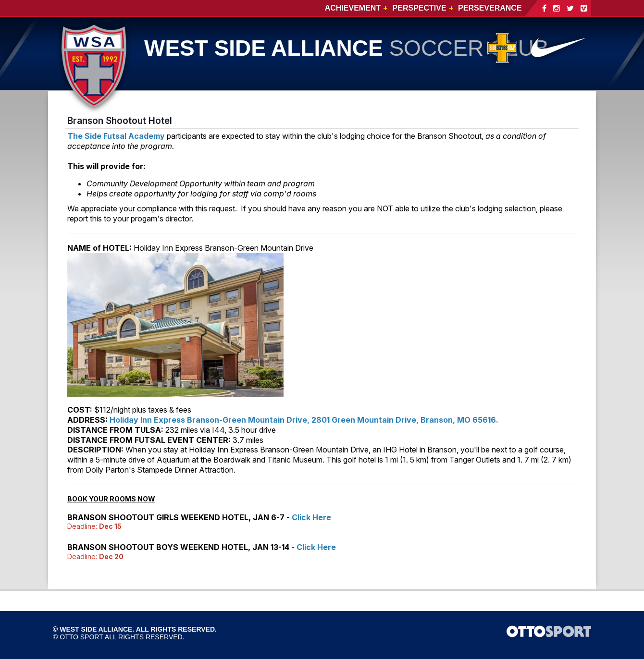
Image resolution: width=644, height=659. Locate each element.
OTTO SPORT (81, 637)
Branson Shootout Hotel (120, 121)
